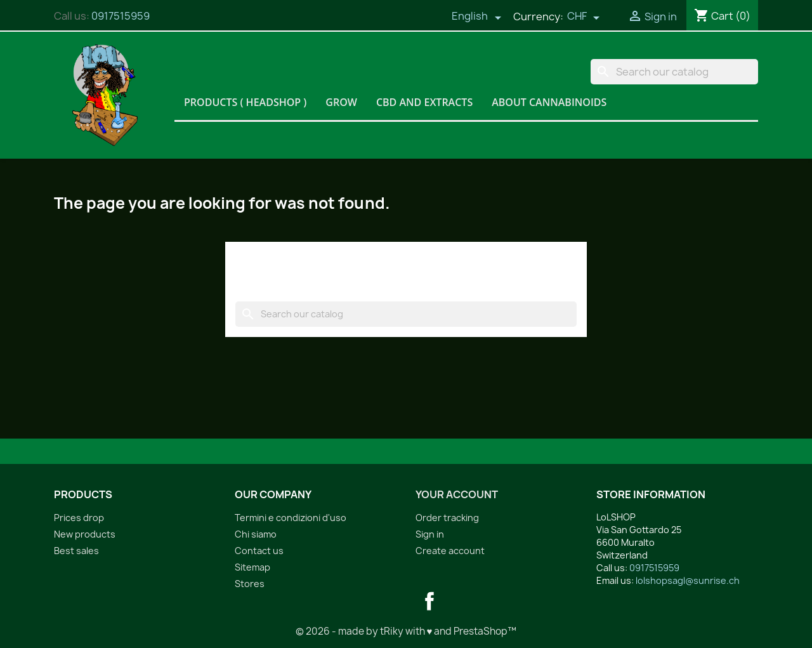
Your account (457, 494)
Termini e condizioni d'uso (291, 518)
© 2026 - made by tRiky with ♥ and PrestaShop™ (406, 631)
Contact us (259, 551)
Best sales (76, 551)
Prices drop (79, 518)
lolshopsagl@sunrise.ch (688, 580)
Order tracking (447, 518)
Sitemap (252, 567)
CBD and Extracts (424, 102)
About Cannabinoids (549, 102)
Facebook (429, 601)
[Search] (674, 72)
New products (85, 534)
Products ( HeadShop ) (245, 102)
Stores (250, 584)
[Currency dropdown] (584, 17)
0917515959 (121, 16)
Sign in (430, 534)
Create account (450, 551)
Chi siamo (256, 534)
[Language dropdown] (476, 17)
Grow (341, 102)
